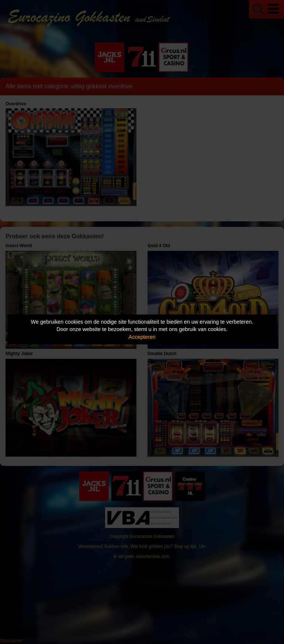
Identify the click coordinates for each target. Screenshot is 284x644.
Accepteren (142, 337)
